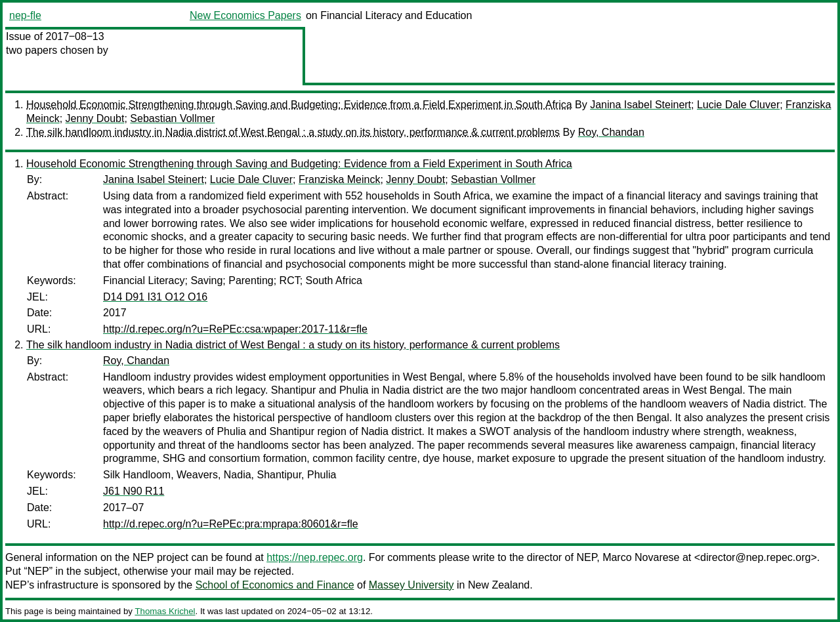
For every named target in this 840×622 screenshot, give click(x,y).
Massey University (411, 585)
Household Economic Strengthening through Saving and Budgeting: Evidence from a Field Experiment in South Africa (299, 105)
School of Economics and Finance (275, 585)
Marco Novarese (641, 557)
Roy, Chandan (611, 132)
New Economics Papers (245, 15)
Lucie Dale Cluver (738, 105)
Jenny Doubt (95, 118)
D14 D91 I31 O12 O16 (155, 297)
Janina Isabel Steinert (640, 105)
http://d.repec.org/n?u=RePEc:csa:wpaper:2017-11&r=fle (235, 329)
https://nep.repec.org (315, 557)
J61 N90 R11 (134, 491)
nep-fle (25, 15)
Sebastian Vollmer (172, 118)
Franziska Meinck (339, 179)
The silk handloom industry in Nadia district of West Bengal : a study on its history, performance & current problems (293, 132)
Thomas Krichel (165, 611)
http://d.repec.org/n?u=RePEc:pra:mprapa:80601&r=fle (231, 524)
